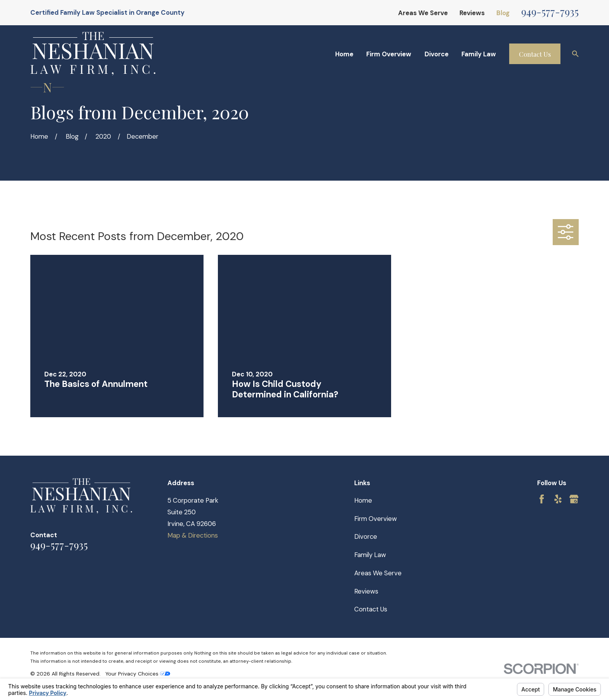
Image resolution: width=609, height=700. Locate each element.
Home (363, 500)
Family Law (370, 555)
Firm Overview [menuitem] (389, 54)
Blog (503, 13)
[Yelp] (558, 499)
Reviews (472, 13)
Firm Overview (376, 519)
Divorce (366, 536)
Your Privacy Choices (138, 674)
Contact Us (535, 54)
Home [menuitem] (344, 54)
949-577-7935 (550, 11)
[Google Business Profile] (574, 499)
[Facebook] (542, 499)
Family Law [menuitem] (479, 54)
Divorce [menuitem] (437, 54)
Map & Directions (193, 535)
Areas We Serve (423, 13)
